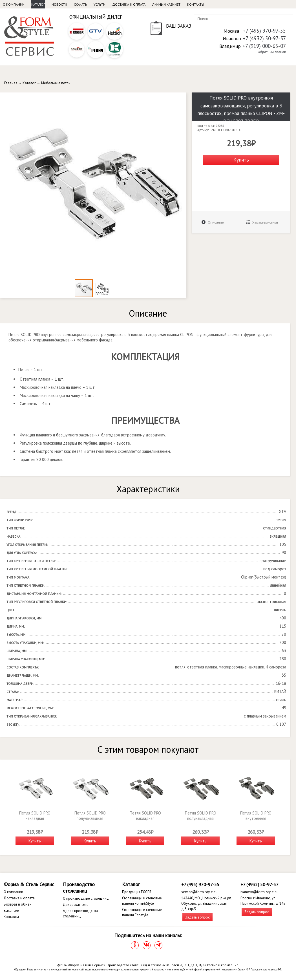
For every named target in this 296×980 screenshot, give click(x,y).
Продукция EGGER (137, 892)
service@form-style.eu (199, 892)
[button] (181, 98)
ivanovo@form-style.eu (259, 892)
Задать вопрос (197, 917)
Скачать (80, 4)
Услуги (100, 4)
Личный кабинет (166, 4)
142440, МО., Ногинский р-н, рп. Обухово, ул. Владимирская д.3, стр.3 (206, 903)
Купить (241, 160)
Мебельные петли (56, 83)
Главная (11, 83)
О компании (14, 4)
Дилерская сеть (76, 905)
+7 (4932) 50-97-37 (264, 38)
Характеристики (262, 222)
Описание (213, 222)
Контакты (196, 4)
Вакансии (11, 911)
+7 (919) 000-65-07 (264, 46)
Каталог (38, 4)
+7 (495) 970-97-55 (264, 31)
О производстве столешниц (86, 898)
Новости (59, 4)
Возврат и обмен (18, 904)
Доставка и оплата (129, 4)
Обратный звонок (272, 52)
